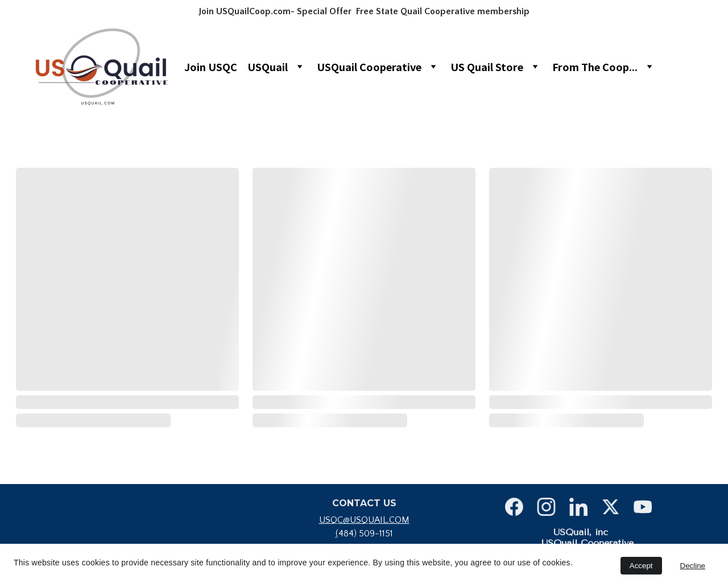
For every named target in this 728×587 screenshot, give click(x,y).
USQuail (268, 67)
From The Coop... (595, 67)
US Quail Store (487, 67)
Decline (693, 566)
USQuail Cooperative (369, 67)
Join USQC (211, 67)
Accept (641, 566)
